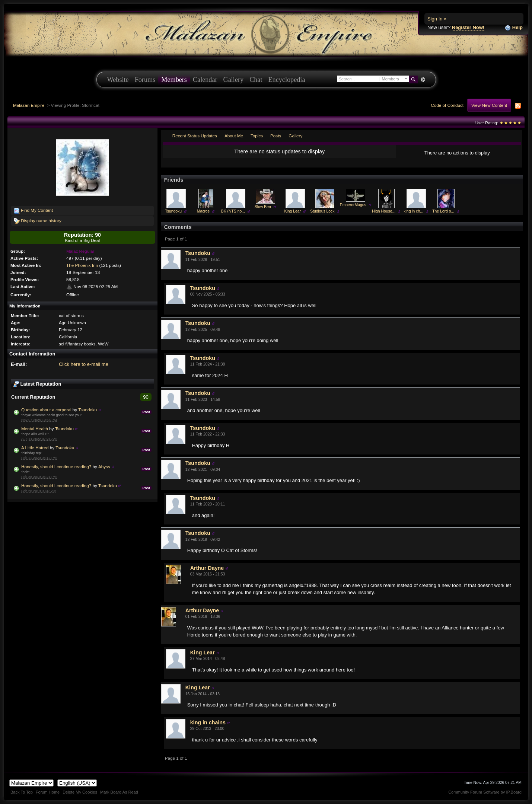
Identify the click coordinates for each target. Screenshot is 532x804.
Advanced (423, 80)
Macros (203, 211)
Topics (257, 136)
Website (118, 80)
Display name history (38, 221)
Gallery (234, 80)
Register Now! (468, 27)
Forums (145, 80)
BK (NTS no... (233, 211)
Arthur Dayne (207, 568)
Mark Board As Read (119, 792)
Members (174, 80)
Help (514, 28)
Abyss (104, 467)
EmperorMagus (353, 205)
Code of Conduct (447, 105)
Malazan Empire (29, 105)
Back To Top (22, 792)
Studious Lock (322, 211)
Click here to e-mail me (84, 364)
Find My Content (33, 211)
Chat (256, 80)
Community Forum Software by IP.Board (485, 792)
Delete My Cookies (80, 792)
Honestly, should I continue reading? (56, 467)
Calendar (205, 80)
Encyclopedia (287, 80)
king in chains (208, 722)
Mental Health (35, 429)
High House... (384, 211)
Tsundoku (87, 410)
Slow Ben (263, 207)
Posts (276, 136)
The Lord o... (443, 211)
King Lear (293, 211)
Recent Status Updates (195, 136)
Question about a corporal (46, 410)
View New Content (489, 105)
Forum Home (48, 792)
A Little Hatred (35, 448)
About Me (234, 136)
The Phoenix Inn (82, 265)
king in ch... (413, 211)
